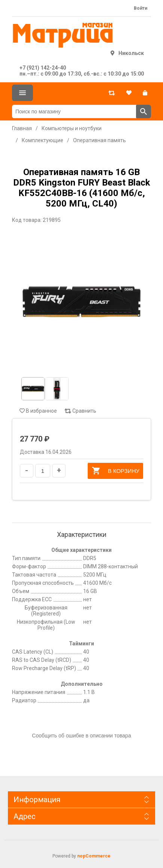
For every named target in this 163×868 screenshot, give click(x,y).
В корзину (115, 471)
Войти (141, 8)
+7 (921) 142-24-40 (43, 68)
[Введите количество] (43, 471)
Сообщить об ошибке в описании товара (81, 736)
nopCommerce (94, 856)
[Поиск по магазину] (74, 111)
